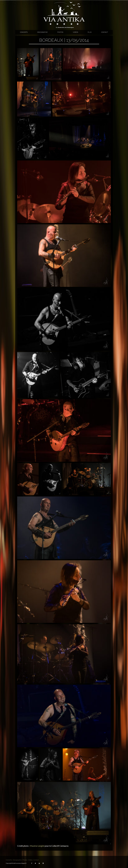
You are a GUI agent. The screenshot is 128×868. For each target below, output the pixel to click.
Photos (60, 32)
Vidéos (75, 32)
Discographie (42, 32)
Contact (105, 32)
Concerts (24, 32)
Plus (90, 32)
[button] (28, 64)
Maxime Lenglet (37, 846)
